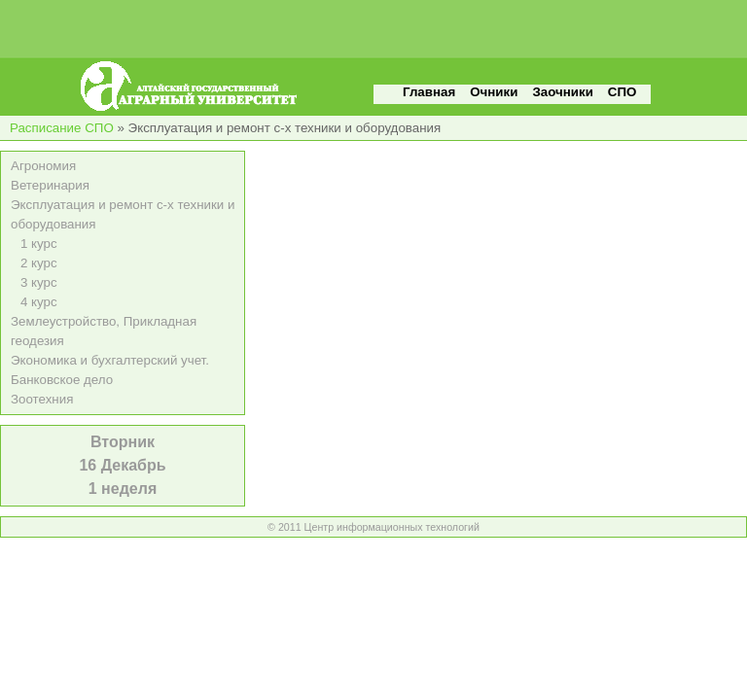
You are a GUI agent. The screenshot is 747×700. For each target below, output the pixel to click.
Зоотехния (42, 399)
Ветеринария (50, 185)
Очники (494, 92)
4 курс (39, 302)
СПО (622, 92)
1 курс (39, 244)
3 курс (39, 282)
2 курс (39, 263)
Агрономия (43, 166)
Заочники (562, 92)
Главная (429, 92)
